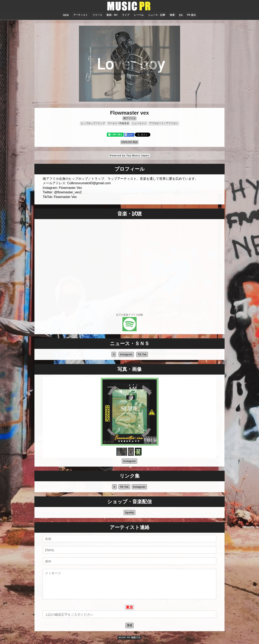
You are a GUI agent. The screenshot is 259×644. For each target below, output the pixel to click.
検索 (172, 15)
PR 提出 (191, 15)
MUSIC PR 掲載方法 (129, 638)
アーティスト (81, 15)
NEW (66, 15)
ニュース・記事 (157, 15)
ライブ (126, 15)
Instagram (126, 354)
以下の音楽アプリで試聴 (129, 315)
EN (181, 15)
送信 (129, 625)
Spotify (129, 513)
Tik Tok (142, 354)
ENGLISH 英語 (129, 142)
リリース (97, 15)
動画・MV (112, 15)
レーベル (139, 15)
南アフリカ (129, 118)
